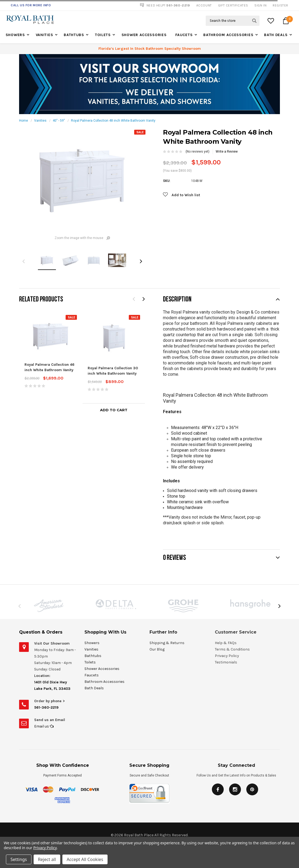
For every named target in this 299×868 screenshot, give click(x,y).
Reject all (47, 859)
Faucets (184, 35)
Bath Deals (276, 35)
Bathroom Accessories (228, 35)
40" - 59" (59, 121)
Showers (15, 35)
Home (24, 121)
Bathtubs (74, 35)
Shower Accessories (144, 35)
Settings (19, 859)
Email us (44, 726)
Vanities (45, 35)
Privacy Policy (45, 848)
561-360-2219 (46, 707)
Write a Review (227, 152)
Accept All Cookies (85, 859)
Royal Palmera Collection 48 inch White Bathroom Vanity (113, 121)
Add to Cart (114, 410)
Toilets (103, 35)
